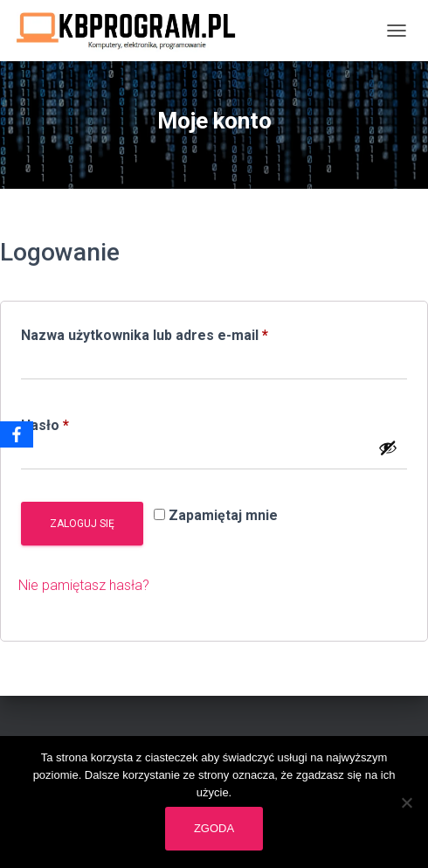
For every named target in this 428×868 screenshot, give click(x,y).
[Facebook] (17, 434)
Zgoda (214, 828)
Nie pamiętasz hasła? (84, 585)
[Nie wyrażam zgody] (406, 802)
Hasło (81, 423)
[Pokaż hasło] (388, 448)
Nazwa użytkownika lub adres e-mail (180, 333)
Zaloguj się (82, 524)
